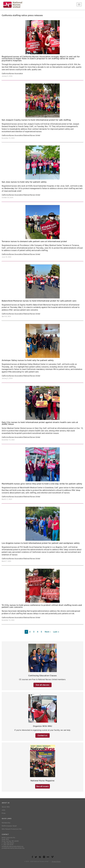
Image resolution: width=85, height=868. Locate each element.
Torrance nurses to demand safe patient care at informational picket (34, 242)
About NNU (6, 807)
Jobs (3, 810)
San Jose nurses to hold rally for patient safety (24, 182)
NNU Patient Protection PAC (12, 829)
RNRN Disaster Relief (9, 826)
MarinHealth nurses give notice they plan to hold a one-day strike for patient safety (42, 484)
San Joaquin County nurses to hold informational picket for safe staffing (36, 120)
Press (4, 813)
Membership (6, 823)
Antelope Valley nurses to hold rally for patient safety (28, 360)
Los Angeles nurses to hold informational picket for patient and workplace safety (41, 543)
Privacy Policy (56, 861)
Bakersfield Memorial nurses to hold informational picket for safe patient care (39, 301)
